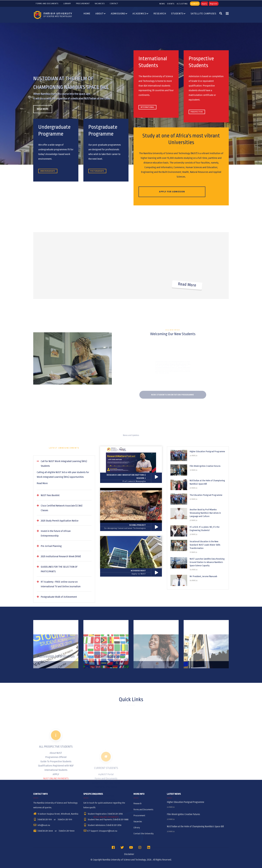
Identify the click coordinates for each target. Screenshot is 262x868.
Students (178, 14)
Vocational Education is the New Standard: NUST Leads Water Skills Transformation (205, 545)
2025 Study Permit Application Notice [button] (60, 521)
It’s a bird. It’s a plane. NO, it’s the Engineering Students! (205, 529)
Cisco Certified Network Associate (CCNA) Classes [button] (62, 508)
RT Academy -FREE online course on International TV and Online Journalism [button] (61, 584)
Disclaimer (129, 854)
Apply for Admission (172, 192)
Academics (141, 14)
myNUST (195, 4)
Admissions (119, 14)
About (101, 14)
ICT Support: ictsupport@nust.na (100, 831)
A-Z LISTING (182, 4)
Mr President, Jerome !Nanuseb (203, 576)
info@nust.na (42, 825)
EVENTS (171, 4)
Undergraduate (48, 171)
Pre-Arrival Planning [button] (51, 546)
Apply (204, 4)
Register (214, 4)
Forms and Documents (47, 4)
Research (160, 14)
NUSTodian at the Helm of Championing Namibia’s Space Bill (207, 482)
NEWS (162, 4)
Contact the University (144, 834)
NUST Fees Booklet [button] (50, 495)
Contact (114, 4)
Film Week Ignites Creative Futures (205, 466)
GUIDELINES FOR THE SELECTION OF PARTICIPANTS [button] (59, 569)
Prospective (197, 112)
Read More (42, 483)
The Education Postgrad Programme (206, 495)
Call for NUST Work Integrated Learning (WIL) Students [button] (64, 464)
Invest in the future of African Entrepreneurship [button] (56, 533)
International (147, 107)
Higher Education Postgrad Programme (207, 452)
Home (87, 14)
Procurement (83, 4)
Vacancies (100, 4)
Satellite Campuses (203, 14)
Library (67, 4)
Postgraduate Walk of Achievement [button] (59, 597)
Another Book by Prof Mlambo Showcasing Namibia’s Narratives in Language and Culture (205, 513)
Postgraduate (97, 171)
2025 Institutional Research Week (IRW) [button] (61, 556)
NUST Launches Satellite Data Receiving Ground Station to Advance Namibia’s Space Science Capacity (207, 562)
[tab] (64, 464)
